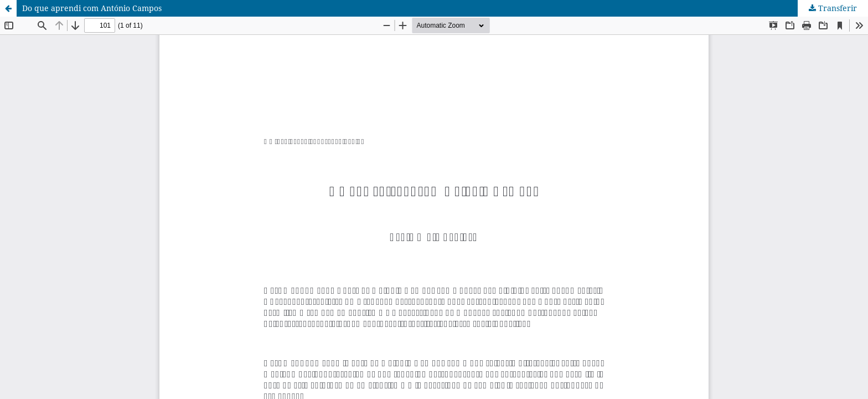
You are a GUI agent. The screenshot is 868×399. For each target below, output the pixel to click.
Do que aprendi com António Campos (92, 8)
